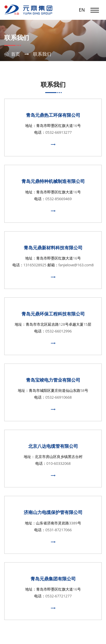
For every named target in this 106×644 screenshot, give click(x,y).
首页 (16, 54)
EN (82, 10)
